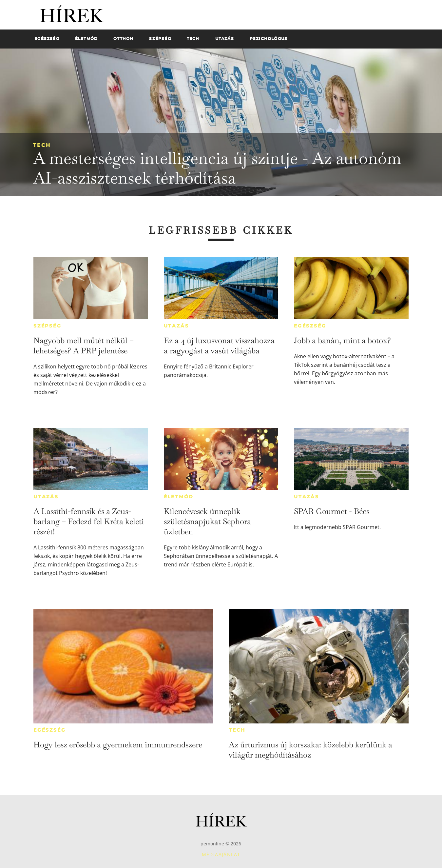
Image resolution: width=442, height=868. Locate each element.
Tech (42, 145)
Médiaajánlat (221, 854)
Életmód (179, 497)
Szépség (48, 326)
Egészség (310, 326)
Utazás (176, 326)
